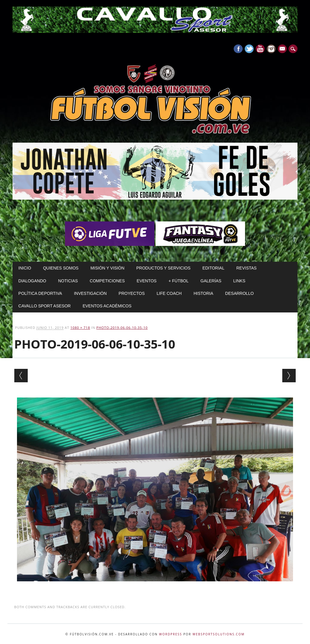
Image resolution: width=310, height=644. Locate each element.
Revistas (247, 268)
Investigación (90, 293)
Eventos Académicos (107, 306)
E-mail (283, 49)
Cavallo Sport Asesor (45, 306)
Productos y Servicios (163, 268)
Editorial (213, 268)
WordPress (171, 634)
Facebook (238, 49)
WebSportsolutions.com (219, 634)
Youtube (260, 49)
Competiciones (107, 281)
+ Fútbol (178, 281)
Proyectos (132, 293)
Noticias (68, 281)
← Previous (21, 376)
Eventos (147, 281)
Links (239, 281)
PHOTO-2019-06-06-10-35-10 (122, 328)
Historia (203, 293)
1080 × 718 (80, 328)
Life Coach (169, 293)
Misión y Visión (107, 268)
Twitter (249, 49)
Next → (289, 376)
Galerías (211, 281)
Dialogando (32, 281)
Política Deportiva (40, 293)
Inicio (25, 268)
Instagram (271, 49)
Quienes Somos (61, 268)
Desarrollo (239, 293)
